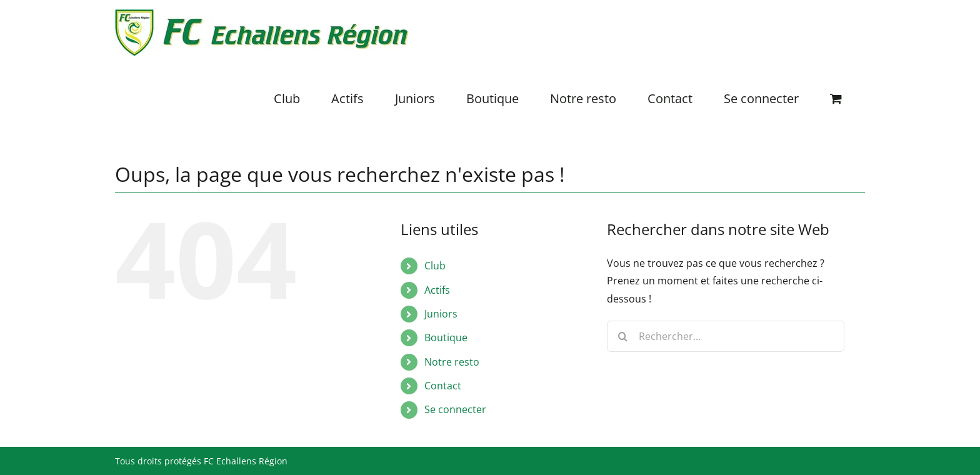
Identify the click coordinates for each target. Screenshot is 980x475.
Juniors (441, 314)
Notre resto (452, 362)
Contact (443, 386)
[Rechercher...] (726, 336)
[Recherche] (622, 336)
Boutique (446, 337)
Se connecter (455, 409)
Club (435, 266)
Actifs (437, 290)
